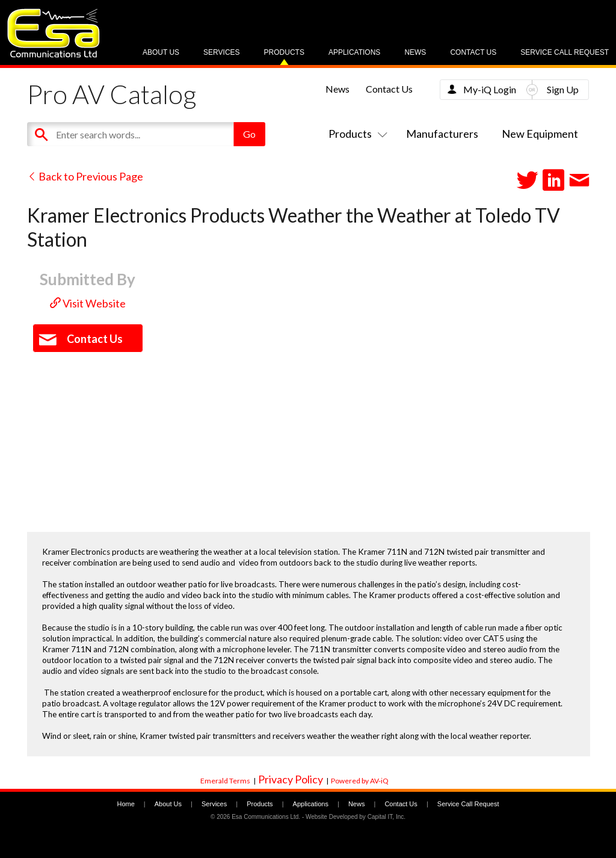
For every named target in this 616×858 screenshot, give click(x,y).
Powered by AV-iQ (360, 781)
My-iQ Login (490, 89)
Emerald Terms (225, 781)
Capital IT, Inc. (387, 817)
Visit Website (88, 303)
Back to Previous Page (85, 176)
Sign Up (563, 89)
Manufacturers (442, 134)
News (415, 52)
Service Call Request (565, 52)
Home (125, 804)
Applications (354, 52)
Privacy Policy (291, 779)
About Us (161, 52)
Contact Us (473, 52)
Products (284, 52)
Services (221, 52)
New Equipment (540, 134)
